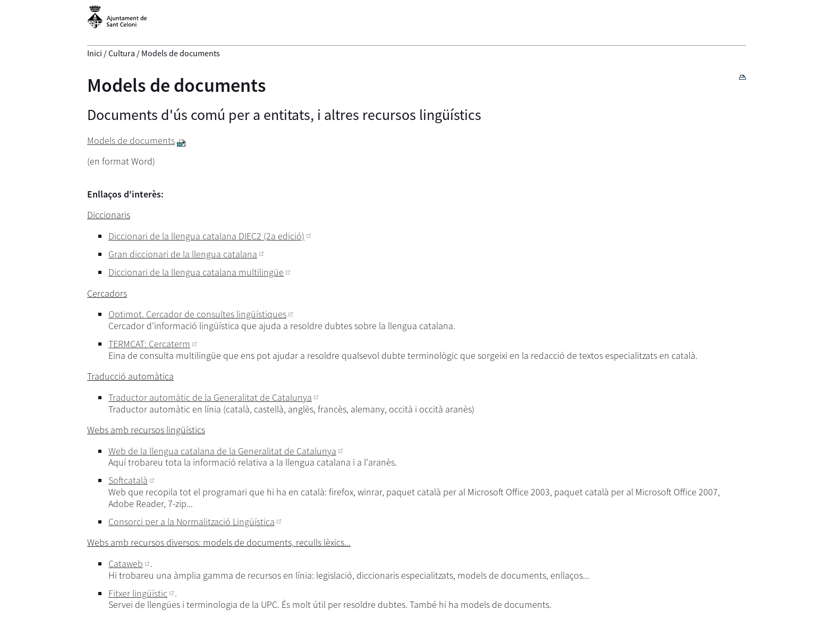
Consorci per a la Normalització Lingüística (192, 522)
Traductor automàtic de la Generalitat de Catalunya (210, 397)
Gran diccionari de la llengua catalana (183, 254)
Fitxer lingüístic (138, 593)
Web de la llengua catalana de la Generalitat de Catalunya (222, 451)
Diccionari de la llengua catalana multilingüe (196, 272)
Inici (95, 53)
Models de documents (177, 85)
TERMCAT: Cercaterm (149, 344)
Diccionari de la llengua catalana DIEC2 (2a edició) (206, 236)
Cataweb (126, 564)
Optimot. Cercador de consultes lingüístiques (197, 314)
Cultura (122, 53)
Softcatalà (128, 480)
